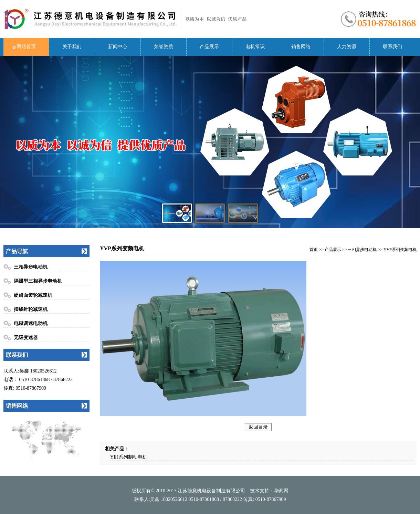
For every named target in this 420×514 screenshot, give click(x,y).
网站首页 (26, 47)
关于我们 (72, 47)
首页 (314, 250)
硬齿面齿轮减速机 (33, 295)
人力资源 (347, 47)
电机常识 (255, 47)
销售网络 (301, 47)
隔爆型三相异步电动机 (38, 281)
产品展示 (209, 47)
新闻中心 (118, 47)
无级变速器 (26, 338)
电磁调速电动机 (31, 323)
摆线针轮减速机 (31, 309)
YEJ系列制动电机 (129, 457)
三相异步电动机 (31, 267)
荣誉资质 (164, 47)
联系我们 (392, 47)
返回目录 (258, 427)
